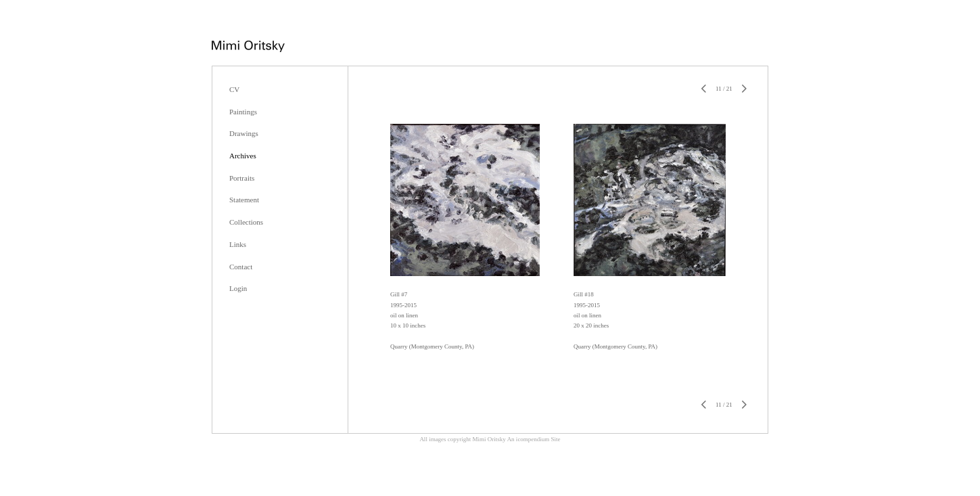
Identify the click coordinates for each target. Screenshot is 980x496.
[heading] (248, 48)
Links (238, 244)
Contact (241, 267)
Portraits (242, 178)
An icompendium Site (534, 439)
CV (234, 89)
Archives (243, 156)
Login (238, 288)
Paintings (243, 112)
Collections (246, 222)
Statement (244, 200)
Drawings (244, 133)
